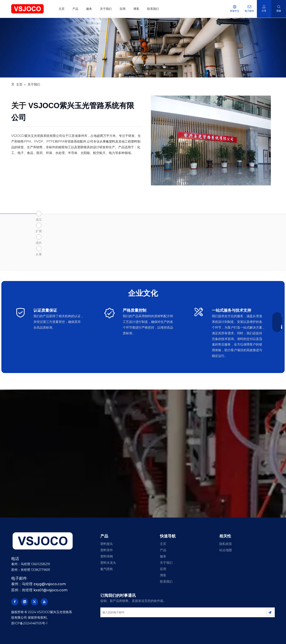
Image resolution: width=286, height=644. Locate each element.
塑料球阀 (107, 556)
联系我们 (153, 9)
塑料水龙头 (108, 563)
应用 (123, 9)
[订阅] (270, 612)
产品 (75, 9)
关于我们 (106, 9)
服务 (89, 9)
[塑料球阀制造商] (211, 141)
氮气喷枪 (107, 569)
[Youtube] (44, 602)
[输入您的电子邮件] (179, 612)
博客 (136, 9)
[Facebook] (15, 602)
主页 (62, 9)
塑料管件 (107, 550)
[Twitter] (34, 602)
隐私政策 (226, 544)
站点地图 (226, 550)
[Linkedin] (25, 602)
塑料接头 (107, 544)
